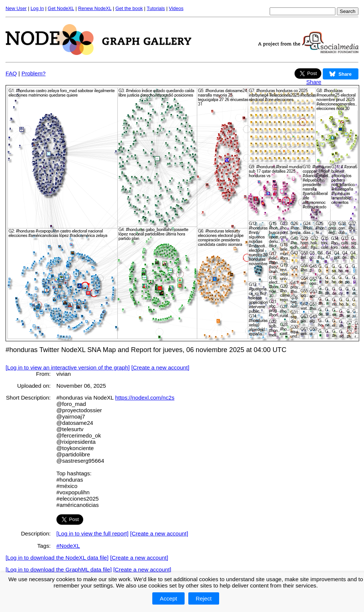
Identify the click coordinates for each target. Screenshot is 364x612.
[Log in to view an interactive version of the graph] (68, 367)
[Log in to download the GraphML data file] (59, 569)
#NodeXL (68, 546)
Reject (204, 598)
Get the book (129, 8)
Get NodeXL (61, 8)
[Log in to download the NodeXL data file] (57, 558)
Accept (168, 598)
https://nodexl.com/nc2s (145, 398)
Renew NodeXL (95, 8)
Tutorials (156, 8)
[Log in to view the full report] (92, 533)
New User (16, 8)
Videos (176, 8)
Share (314, 82)
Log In (37, 8)
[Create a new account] (160, 367)
